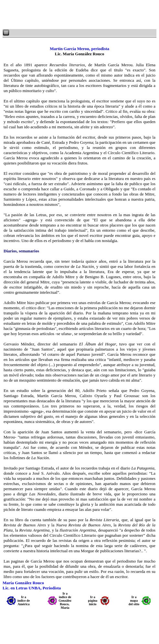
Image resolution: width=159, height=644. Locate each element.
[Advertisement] (81, 15)
